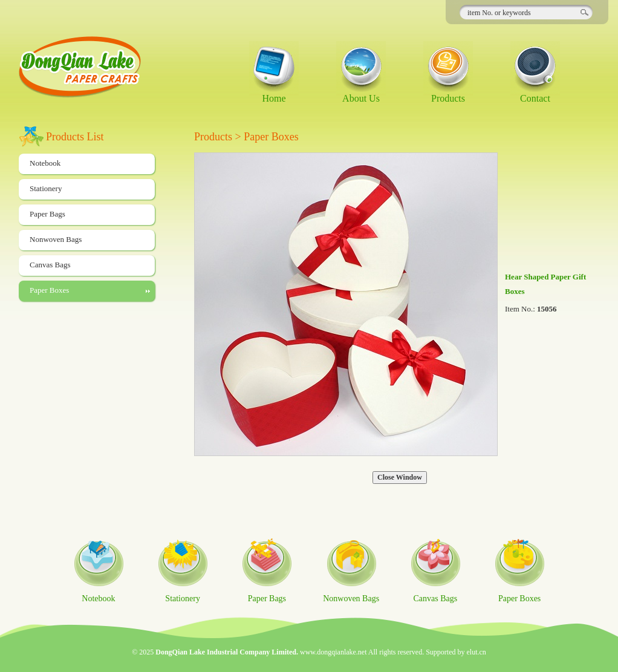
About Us (361, 98)
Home (274, 98)
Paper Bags (47, 214)
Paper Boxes (49, 290)
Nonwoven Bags (56, 239)
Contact (535, 98)
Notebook (45, 163)
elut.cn (477, 652)
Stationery (46, 188)
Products (448, 98)
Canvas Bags (50, 265)
